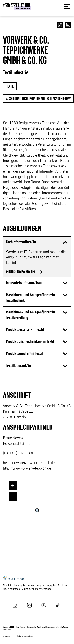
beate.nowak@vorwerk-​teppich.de (29, 463)
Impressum (7, 636)
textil (10, 87)
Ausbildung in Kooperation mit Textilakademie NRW (38, 99)
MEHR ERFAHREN (21, 272)
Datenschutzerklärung (25, 636)
